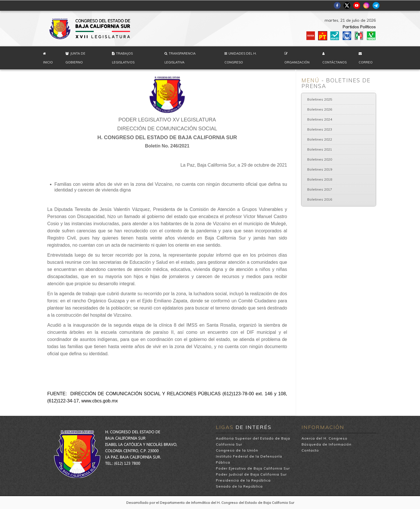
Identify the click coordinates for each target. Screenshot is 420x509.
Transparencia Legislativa (180, 58)
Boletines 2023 (320, 129)
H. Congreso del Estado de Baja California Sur (90, 29)
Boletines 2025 (320, 99)
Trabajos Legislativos (123, 58)
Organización (297, 62)
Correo (366, 62)
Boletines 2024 (320, 119)
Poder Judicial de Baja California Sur (251, 474)
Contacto (310, 450)
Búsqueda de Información (326, 444)
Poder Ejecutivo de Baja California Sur (253, 468)
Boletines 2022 (320, 139)
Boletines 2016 (320, 199)
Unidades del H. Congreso (241, 58)
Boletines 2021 (320, 149)
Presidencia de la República (243, 480)
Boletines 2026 (320, 109)
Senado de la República (239, 486)
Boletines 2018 (320, 179)
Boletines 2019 (320, 169)
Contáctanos (334, 62)
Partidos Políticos (359, 27)
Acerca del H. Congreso (324, 438)
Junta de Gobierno (75, 58)
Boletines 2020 (320, 159)
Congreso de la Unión (237, 450)
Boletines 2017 (320, 189)
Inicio (48, 62)
